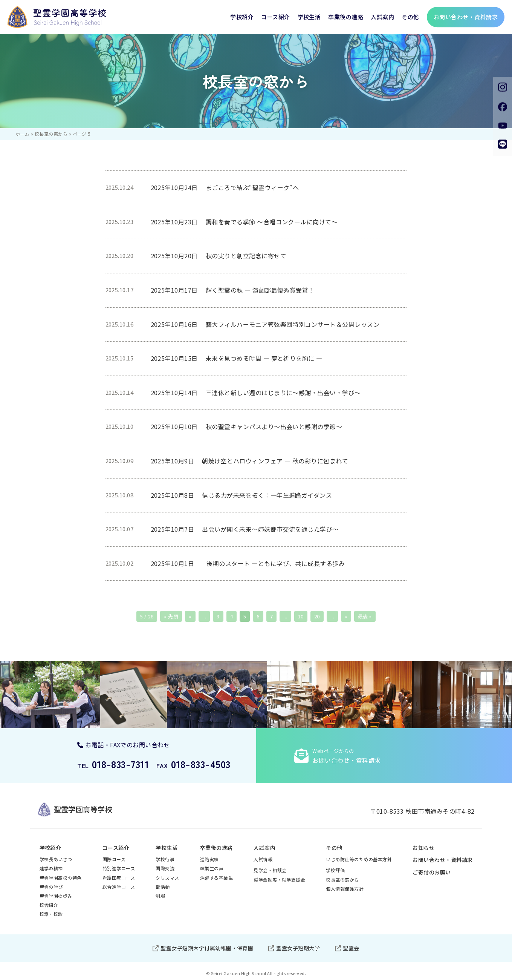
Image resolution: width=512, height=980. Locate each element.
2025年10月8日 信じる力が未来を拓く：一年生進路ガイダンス (241, 495)
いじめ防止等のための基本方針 (359, 859)
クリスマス (167, 878)
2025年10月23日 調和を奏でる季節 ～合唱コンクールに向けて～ (244, 222)
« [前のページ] (190, 616)
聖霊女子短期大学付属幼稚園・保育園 (207, 948)
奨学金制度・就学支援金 (279, 880)
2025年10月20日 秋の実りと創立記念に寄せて (219, 256)
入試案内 (382, 17)
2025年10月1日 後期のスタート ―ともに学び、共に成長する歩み (248, 563)
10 (301, 616)
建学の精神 (51, 868)
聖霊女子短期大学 (298, 948)
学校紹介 (242, 17)
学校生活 (309, 17)
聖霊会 (351, 948)
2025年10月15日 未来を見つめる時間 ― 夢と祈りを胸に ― (237, 358)
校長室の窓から (51, 134)
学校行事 (165, 859)
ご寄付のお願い (432, 872)
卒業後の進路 (346, 17)
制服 (160, 896)
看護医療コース (119, 878)
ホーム (22, 134)
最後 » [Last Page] (365, 616)
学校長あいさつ (56, 859)
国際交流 (165, 868)
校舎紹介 (49, 905)
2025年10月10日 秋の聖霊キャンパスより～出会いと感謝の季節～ (247, 426)
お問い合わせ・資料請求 (442, 860)
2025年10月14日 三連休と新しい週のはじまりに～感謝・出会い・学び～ (256, 393)
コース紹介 (275, 17)
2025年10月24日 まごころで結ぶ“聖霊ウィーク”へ (225, 187)
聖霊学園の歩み (56, 896)
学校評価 (335, 870)
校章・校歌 (51, 914)
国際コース (114, 859)
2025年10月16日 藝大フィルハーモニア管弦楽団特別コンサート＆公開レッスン (268, 324)
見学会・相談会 (270, 870)
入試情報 (263, 859)
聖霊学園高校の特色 (61, 878)
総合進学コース (119, 887)
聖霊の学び (51, 887)
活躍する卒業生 (216, 878)
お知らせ (423, 848)
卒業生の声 (212, 868)
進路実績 (209, 859)
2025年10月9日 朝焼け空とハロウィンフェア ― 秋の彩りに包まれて (250, 461)
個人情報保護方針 (345, 889)
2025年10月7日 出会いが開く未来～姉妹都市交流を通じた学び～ (245, 529)
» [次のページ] (346, 616)
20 (317, 616)
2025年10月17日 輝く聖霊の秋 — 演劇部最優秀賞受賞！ (233, 290)
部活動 (163, 887)
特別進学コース (119, 868)
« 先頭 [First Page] (171, 616)
